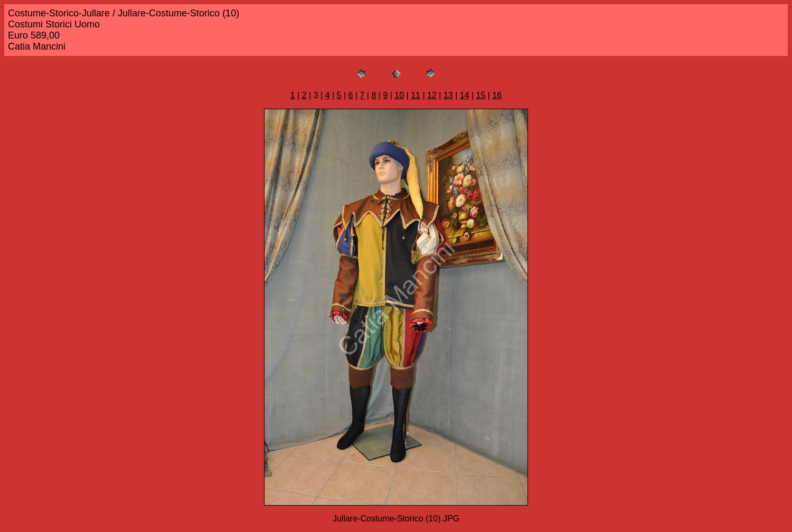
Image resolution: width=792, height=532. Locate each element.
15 (481, 95)
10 (399, 95)
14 (465, 95)
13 (448, 95)
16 (497, 95)
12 (432, 95)
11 (416, 95)
